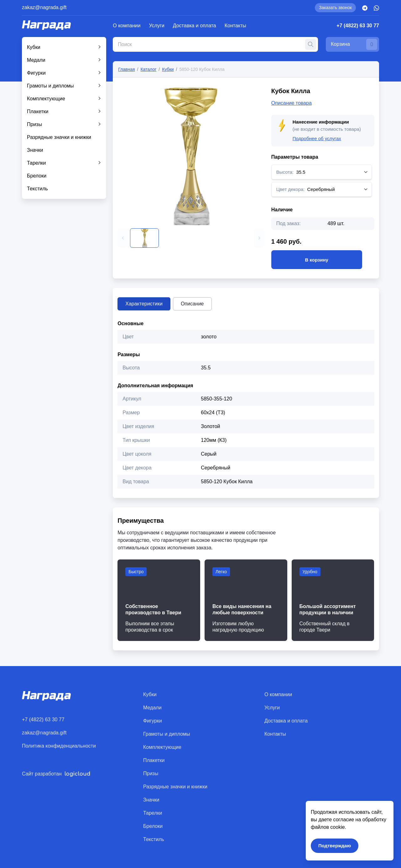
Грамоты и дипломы (50, 86)
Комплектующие (46, 99)
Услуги (157, 26)
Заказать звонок (335, 8)
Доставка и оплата (195, 26)
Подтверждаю (335, 846)
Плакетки (38, 111)
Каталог (148, 69)
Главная (126, 69)
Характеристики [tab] (144, 304)
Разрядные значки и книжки (59, 137)
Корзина (354, 44)
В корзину (317, 260)
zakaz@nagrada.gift (44, 7)
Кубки (34, 47)
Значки (35, 150)
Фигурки (36, 73)
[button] (123, 238)
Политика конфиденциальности (59, 746)
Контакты (235, 26)
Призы (34, 124)
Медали (36, 60)
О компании (127, 26)
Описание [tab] (192, 304)
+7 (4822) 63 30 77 (358, 26)
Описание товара (292, 103)
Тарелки (36, 163)
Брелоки (37, 176)
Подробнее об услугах (317, 138)
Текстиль (37, 189)
